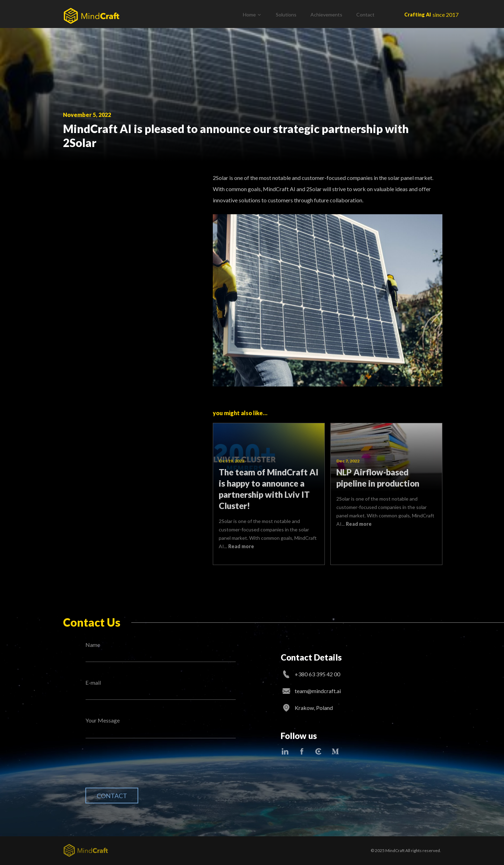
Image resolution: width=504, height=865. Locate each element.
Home (249, 15)
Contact (365, 15)
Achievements (326, 15)
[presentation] (139, 768)
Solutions (286, 15)
